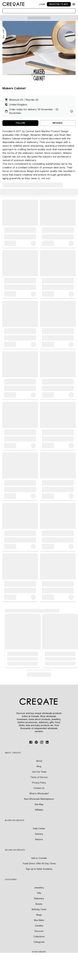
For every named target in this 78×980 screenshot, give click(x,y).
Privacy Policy (39, 783)
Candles (39, 926)
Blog (39, 766)
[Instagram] (42, 742)
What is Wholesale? (39, 793)
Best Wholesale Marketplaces (39, 799)
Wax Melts (39, 920)
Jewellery (39, 888)
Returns (39, 839)
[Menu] (74, 4)
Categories (39, 942)
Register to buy (59, 4)
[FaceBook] (31, 742)
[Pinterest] (36, 742)
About (39, 761)
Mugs (39, 915)
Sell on (39, 858)
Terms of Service (39, 777)
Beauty (39, 904)
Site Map (39, 804)
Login (42, 4)
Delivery (39, 834)
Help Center (39, 828)
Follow (20, 123)
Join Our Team (39, 772)
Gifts (39, 893)
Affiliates (39, 810)
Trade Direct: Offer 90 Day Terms (39, 863)
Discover (39, 931)
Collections (39, 936)
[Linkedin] (47, 742)
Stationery (39, 898)
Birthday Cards (39, 909)
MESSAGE (58, 123)
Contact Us (39, 788)
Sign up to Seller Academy (39, 869)
